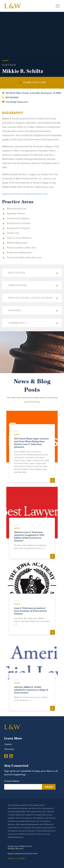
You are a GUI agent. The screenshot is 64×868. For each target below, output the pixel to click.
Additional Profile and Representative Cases (25, 194)
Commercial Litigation (18, 218)
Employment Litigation (18, 228)
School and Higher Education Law (24, 257)
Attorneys (9, 749)
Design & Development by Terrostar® (23, 853)
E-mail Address (12, 781)
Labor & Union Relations (19, 238)
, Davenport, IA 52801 (33, 93)
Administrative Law (16, 208)
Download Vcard (35, 82)
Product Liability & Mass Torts (22, 248)
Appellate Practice (16, 213)
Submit (49, 787)
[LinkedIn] (11, 756)
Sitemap (21, 858)
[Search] (47, 6)
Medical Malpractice (17, 243)
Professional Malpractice (19, 252)
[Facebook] (6, 756)
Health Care (13, 233)
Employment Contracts (19, 223)
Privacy (12, 858)
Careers (8, 744)
